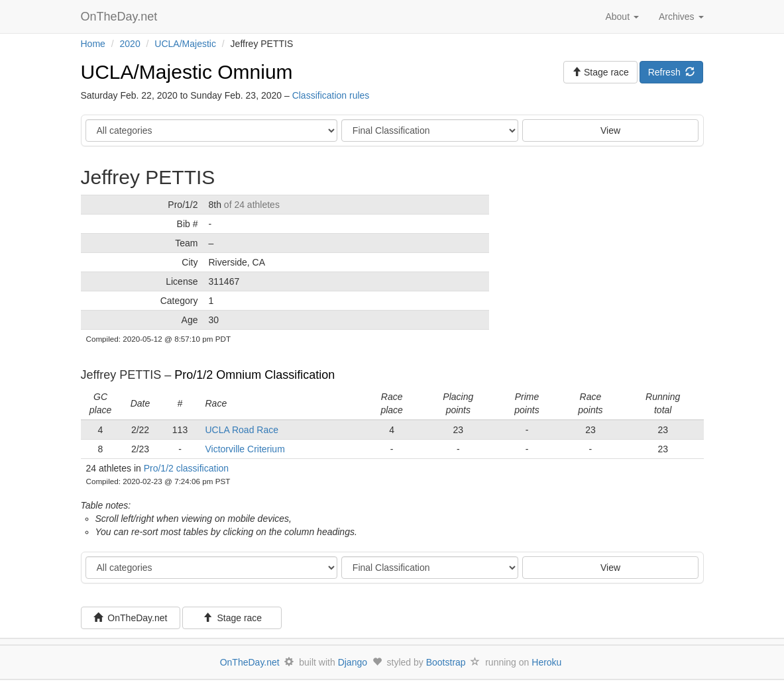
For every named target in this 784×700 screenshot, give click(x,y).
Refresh (672, 72)
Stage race (233, 618)
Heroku (546, 662)
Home (93, 44)
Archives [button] (681, 17)
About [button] (622, 17)
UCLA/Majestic (185, 44)
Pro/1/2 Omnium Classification (254, 375)
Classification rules (331, 95)
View (610, 130)
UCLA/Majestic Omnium (187, 72)
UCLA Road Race (242, 430)
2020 (130, 44)
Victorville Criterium (245, 449)
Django (353, 662)
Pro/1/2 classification (186, 468)
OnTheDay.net (121, 17)
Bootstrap (446, 662)
